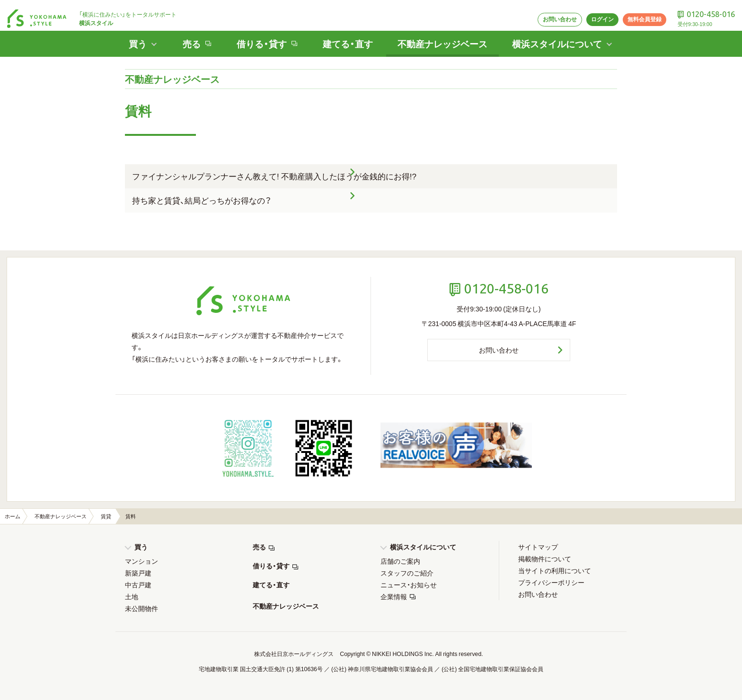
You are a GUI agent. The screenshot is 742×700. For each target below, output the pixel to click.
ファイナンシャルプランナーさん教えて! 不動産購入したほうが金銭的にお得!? (274, 176)
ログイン (594, 13)
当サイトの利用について (555, 570)
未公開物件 (141, 608)
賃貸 (106, 516)
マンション (141, 561)
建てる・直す (345, 37)
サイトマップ (538, 547)
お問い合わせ (549, 13)
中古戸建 (138, 585)
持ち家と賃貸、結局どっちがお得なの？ (202, 200)
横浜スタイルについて (423, 547)
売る (259, 547)
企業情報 (394, 596)
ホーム (13, 516)
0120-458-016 (708, 7)
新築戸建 (138, 573)
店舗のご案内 (400, 561)
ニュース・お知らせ (409, 585)
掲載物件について (545, 558)
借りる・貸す (271, 566)
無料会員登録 (638, 13)
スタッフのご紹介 (407, 573)
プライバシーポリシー (551, 582)
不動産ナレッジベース (443, 37)
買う (141, 547)
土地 (132, 596)
